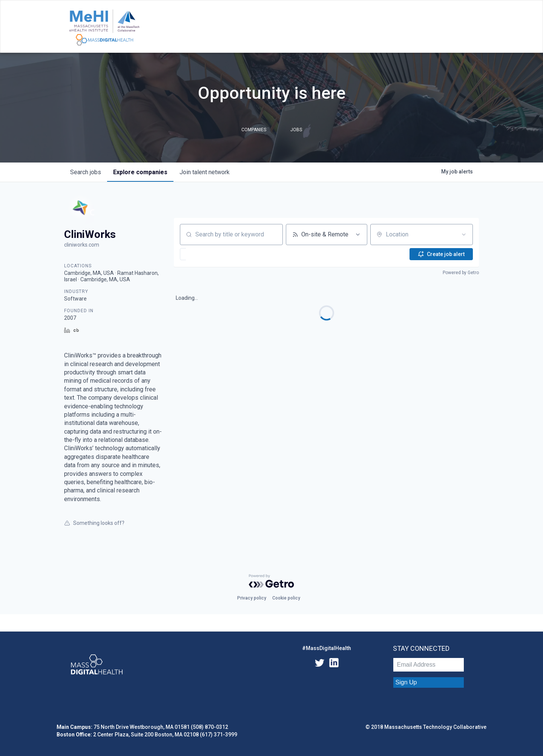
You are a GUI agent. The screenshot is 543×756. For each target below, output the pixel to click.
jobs (86, 172)
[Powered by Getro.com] (271, 581)
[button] (206, 254)
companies (140, 172)
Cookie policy (286, 598)
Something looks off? (94, 523)
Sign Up (406, 682)
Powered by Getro (461, 273)
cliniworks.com (82, 245)
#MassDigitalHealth (327, 648)
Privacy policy (252, 598)
